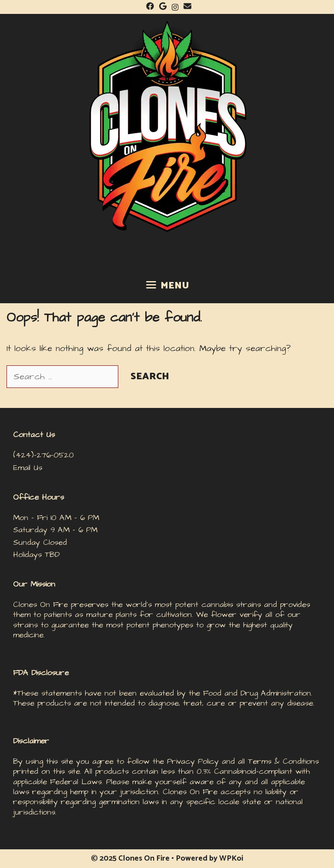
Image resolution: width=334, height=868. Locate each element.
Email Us (28, 468)
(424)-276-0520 (43, 455)
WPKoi (231, 858)
